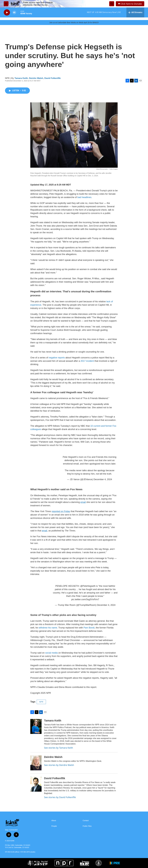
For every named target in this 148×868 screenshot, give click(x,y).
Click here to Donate (131, 4)
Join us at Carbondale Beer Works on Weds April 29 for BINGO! (74, 23)
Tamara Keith (21, 78)
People (54, 826)
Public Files (87, 826)
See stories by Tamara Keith (59, 748)
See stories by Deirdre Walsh (59, 765)
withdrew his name (48, 628)
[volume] (14, 13)
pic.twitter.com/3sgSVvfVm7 (85, 599)
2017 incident (87, 361)
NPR (41, 702)
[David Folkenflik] (36, 784)
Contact (86, 821)
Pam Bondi (89, 628)
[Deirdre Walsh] (36, 763)
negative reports (57, 358)
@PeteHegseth (88, 586)
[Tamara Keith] (36, 726)
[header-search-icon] (112, 4)
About (54, 821)
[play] (7, 13)
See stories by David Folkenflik (60, 797)
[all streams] (135, 12)
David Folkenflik (53, 78)
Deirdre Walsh (36, 78)
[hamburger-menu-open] (6, 4)
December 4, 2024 (103, 479)
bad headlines (84, 197)
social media (51, 653)
